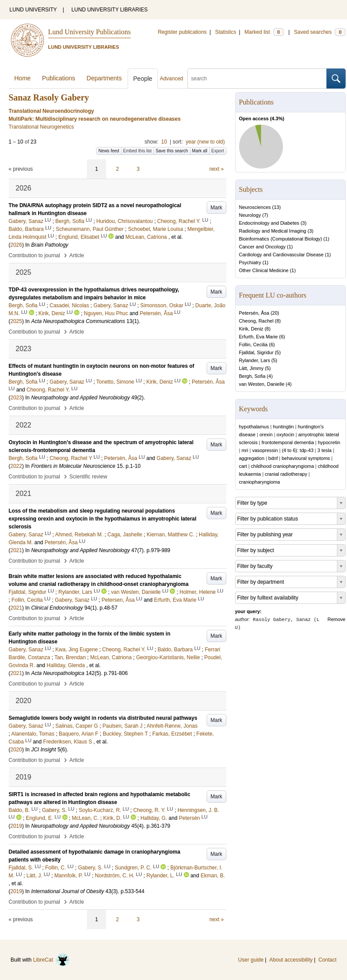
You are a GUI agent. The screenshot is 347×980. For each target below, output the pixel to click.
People (143, 79)
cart (243, 466)
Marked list (264, 32)
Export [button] (218, 151)
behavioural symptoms (306, 458)
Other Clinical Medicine (264, 270)
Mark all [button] (200, 151)
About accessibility (291, 960)
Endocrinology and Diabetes (269, 223)
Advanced (171, 79)
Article (77, 255)
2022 (16, 466)
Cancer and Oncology (262, 247)
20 (275, 313)
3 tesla (325, 450)
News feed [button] (109, 151)
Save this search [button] (172, 151)
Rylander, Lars (255, 360)
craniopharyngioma (260, 482)
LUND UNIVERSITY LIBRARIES (110, 10)
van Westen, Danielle (262, 384)
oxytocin (285, 434)
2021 (16, 550)
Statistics (225, 32)
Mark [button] (216, 208)
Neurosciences (255, 207)
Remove (337, 619)
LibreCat (51, 960)
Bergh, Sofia (252, 376)
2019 (16, 826)
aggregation (252, 458)
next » (216, 169)
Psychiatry (250, 262)
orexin (266, 434)
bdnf (273, 458)
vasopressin (265, 450)
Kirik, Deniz (251, 329)
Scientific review (88, 477)
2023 (16, 398)
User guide (251, 960)
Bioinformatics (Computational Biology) (281, 239)
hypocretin (329, 442)
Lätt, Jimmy (251, 368)
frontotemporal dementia (288, 442)
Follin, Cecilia (253, 345)
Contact (327, 960)
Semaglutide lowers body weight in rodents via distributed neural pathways (103, 718)
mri (245, 450)
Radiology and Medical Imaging (273, 231)
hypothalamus (254, 427)
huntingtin (283, 427)
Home (23, 78)
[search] (257, 79)
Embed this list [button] (138, 151)
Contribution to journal (34, 255)
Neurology (250, 215)
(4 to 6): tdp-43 (297, 450)
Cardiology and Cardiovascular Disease (281, 255)
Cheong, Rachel (256, 321)
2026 (16, 245)
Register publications (182, 32)
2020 (16, 750)
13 (276, 207)
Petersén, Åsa (254, 313)
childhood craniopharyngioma (283, 466)
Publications (59, 78)
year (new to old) (205, 142)
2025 (16, 321)
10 (164, 142)
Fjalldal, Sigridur (256, 352)
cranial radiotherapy (286, 474)
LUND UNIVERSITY (33, 10)
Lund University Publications (89, 32)
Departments (104, 78)
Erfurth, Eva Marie (259, 337)
